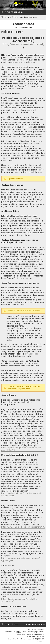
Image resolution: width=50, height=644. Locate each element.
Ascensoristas (23, 24)
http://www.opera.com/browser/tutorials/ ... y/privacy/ (21, 560)
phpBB (19, 632)
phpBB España (39, 634)
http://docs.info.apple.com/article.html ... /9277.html (20, 600)
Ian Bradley (40, 629)
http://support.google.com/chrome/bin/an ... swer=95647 (22, 449)
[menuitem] (7, 12)
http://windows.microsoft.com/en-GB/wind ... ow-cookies (22, 495)
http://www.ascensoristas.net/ (23, 44)
